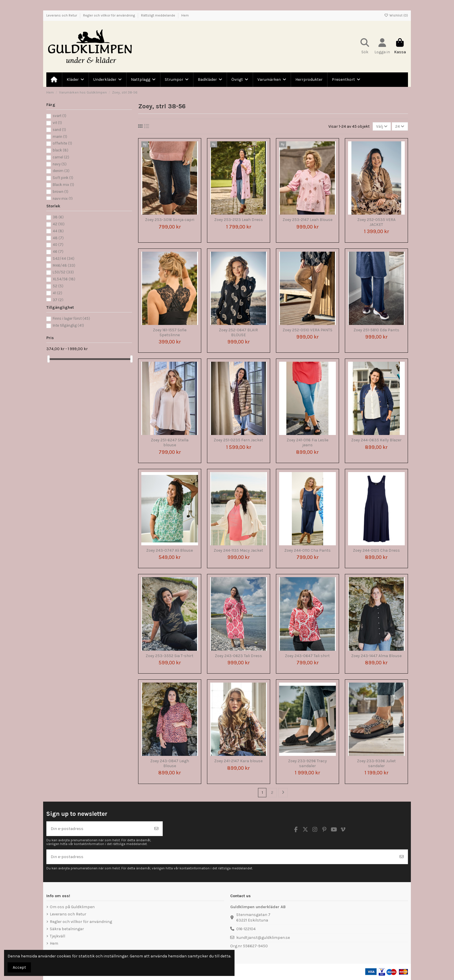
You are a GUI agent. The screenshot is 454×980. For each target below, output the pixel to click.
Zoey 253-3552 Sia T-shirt (170, 656)
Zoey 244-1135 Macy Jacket (238, 550)
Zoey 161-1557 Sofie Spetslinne (170, 332)
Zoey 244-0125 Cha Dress (376, 550)
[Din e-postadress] (99, 829)
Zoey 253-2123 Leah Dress (239, 220)
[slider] (48, 359)
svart (60, 116)
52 (58, 286)
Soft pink (63, 178)
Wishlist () (396, 15)
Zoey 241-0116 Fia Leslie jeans (307, 443)
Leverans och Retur (62, 15)
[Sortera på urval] (382, 126)
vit (57, 123)
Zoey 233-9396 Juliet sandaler (376, 763)
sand (59, 130)
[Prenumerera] (156, 829)
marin (60, 137)
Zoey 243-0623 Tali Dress (238, 656)
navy (60, 164)
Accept (19, 967)
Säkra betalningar (67, 929)
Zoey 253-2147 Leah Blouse (307, 220)
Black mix (63, 185)
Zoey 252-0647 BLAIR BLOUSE (238, 332)
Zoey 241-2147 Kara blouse (238, 761)
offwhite (62, 143)
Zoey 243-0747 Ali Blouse (170, 550)
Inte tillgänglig (68, 325)
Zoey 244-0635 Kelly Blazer (376, 440)
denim (61, 171)
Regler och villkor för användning (109, 15)
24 (400, 126)
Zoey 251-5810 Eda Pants (376, 330)
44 (58, 231)
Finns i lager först (71, 318)
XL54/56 (64, 279)
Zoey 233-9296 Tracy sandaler (307, 763)
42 (59, 224)
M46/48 (64, 265)
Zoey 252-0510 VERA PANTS (307, 330)
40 (58, 245)
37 (58, 300)
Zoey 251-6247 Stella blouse (170, 443)
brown (61, 192)
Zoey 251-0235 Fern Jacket (238, 440)
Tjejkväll (57, 936)
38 (58, 217)
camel (61, 157)
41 (57, 293)
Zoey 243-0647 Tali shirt (307, 656)
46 (58, 252)
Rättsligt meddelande (159, 15)
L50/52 (63, 272)
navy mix (63, 199)
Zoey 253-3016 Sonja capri (170, 220)
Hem (185, 15)
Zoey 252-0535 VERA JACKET (376, 222)
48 (58, 238)
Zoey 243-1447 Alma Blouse (376, 656)
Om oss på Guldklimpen (72, 907)
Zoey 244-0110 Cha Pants (307, 550)
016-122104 (246, 929)
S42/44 (64, 258)
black (61, 150)
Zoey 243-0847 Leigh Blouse (170, 763)
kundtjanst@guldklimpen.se (263, 938)
